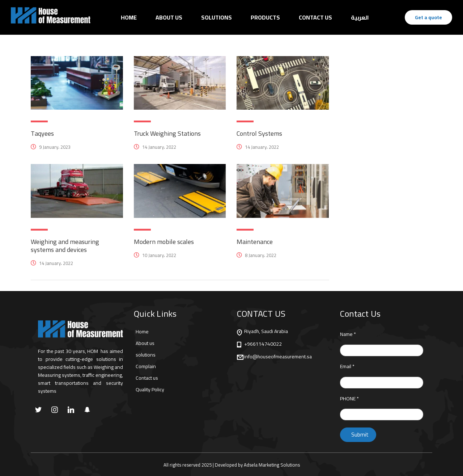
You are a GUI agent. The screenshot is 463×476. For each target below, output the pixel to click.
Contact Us (315, 17)
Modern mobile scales (164, 242)
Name (348, 334)
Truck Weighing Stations (167, 133)
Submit (360, 435)
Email (347, 367)
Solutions (216, 17)
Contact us (147, 378)
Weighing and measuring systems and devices (65, 246)
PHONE (349, 399)
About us (169, 17)
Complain (146, 366)
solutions (146, 355)
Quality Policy (150, 389)
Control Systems (259, 133)
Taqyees (42, 133)
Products (265, 17)
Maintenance (255, 242)
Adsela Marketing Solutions (272, 465)
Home (129, 17)
